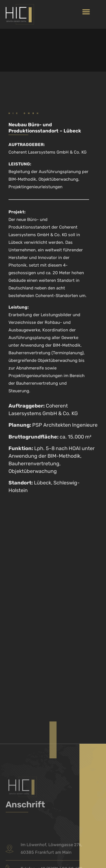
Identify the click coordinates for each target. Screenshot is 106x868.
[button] (86, 12)
